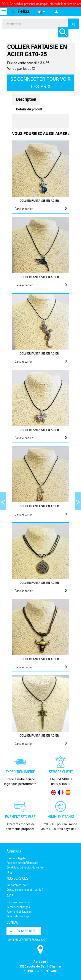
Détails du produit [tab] (29, 109)
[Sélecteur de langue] (41, 12)
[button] (24, 931)
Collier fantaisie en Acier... (40, 201)
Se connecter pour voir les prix (40, 83)
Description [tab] (26, 99)
